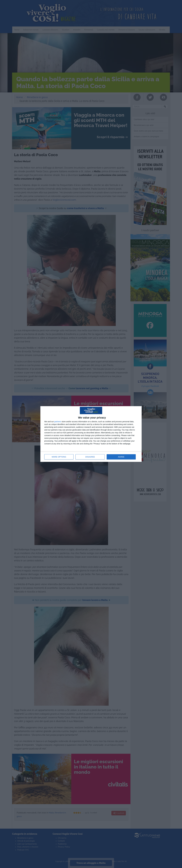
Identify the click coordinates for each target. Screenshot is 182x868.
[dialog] (91, 434)
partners (58, 422)
